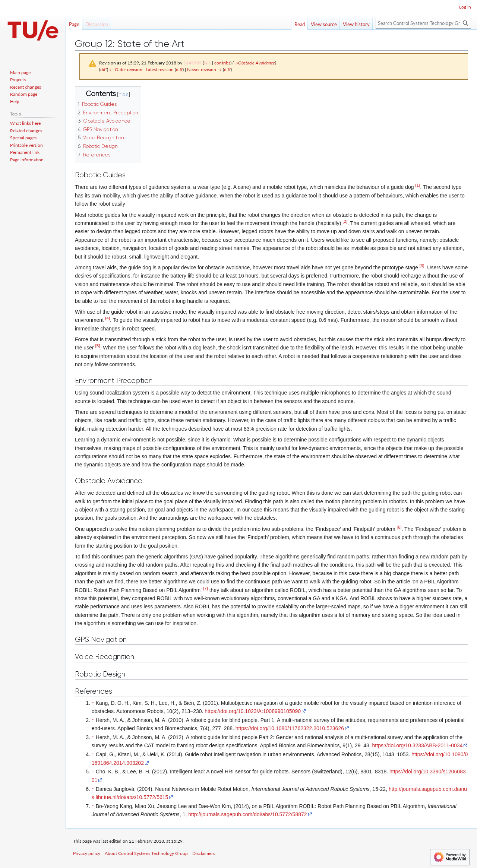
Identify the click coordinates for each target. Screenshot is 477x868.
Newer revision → (204, 69)
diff (104, 69)
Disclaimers (203, 853)
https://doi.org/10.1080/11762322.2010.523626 (290, 728)
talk (207, 63)
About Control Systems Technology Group (146, 853)
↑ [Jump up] (93, 703)
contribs (222, 63)
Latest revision (160, 69)
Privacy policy (87, 853)
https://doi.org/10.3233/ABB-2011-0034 (418, 745)
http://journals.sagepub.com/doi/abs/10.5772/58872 (247, 814)
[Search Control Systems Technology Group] (423, 23)
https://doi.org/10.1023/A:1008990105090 (253, 711)
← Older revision (126, 69)
